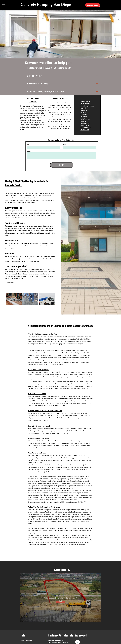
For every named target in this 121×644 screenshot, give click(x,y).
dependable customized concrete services (77, 406)
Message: (29, 151)
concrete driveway (81, 510)
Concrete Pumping (41, 455)
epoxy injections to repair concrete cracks (24, 211)
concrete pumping (36, 528)
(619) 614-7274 (82, 502)
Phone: (64, 145)
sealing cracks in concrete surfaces (23, 226)
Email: (28, 145)
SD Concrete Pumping (59, 490)
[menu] (4, 5)
